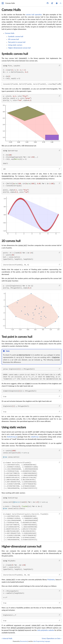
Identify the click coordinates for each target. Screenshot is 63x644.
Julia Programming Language (41, 641)
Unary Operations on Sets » (52, 639)
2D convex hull (13, 39)
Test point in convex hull (17, 42)
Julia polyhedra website (46, 630)
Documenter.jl (24, 641)
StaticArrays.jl (12, 437)
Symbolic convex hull (16, 37)
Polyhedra (51, 580)
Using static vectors (15, 45)
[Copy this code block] (60, 66)
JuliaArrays (35, 437)
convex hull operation (34, 15)
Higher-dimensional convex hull (19, 48)
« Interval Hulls (7, 639)
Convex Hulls (11, 10)
